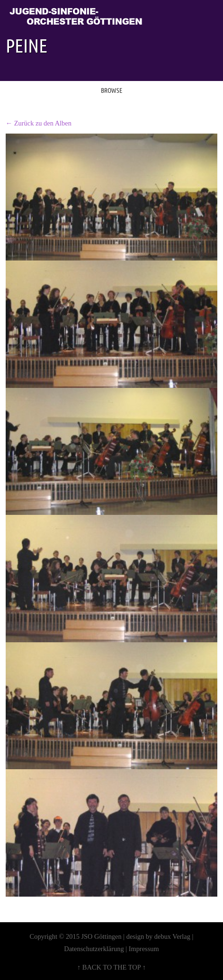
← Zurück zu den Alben (39, 123)
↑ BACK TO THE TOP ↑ (111, 967)
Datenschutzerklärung (94, 949)
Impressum (144, 949)
